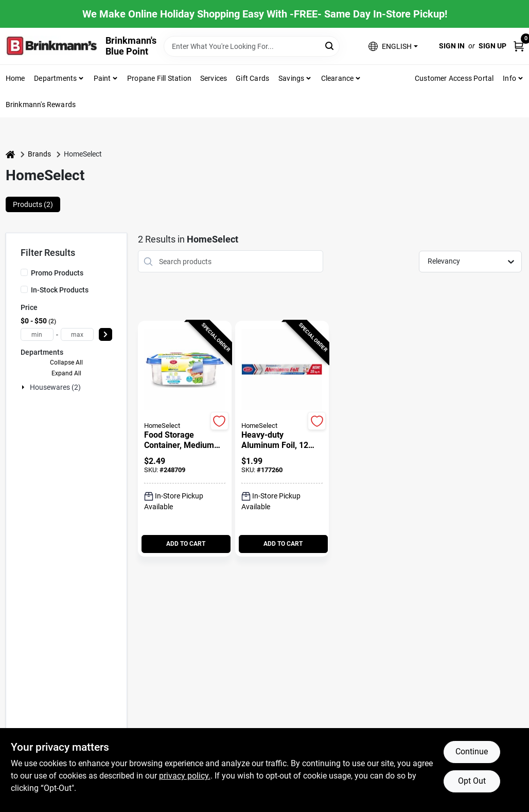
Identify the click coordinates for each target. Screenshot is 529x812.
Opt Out (472, 781)
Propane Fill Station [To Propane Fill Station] (159, 78)
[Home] (10, 154)
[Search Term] (252, 46)
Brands (39, 154)
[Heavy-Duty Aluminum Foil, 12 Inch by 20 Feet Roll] (282, 440)
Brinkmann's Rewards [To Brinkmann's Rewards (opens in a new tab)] (41, 105)
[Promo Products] (24, 272)
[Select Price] (105, 334)
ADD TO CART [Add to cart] (186, 544)
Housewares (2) (55, 387)
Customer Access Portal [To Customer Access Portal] (454, 78)
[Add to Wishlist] (219, 421)
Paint (102, 78)
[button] (393, 46)
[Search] (330, 46)
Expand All (66, 373)
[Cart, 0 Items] (519, 46)
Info (509, 78)
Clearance (338, 78)
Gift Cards (252, 78)
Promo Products (57, 273)
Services (214, 78)
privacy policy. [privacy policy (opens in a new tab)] (185, 776)
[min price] (37, 334)
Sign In (452, 46)
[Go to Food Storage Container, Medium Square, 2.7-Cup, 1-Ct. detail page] (184, 370)
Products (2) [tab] (33, 204)
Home (15, 78)
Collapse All (66, 362)
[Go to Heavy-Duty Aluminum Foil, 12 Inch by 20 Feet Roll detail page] (282, 370)
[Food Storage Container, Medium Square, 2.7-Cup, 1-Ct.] (185, 440)
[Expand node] (24, 387)
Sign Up (492, 46)
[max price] (77, 334)
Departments (55, 78)
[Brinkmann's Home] (52, 46)
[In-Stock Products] (24, 289)
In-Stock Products (60, 290)
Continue (472, 751)
